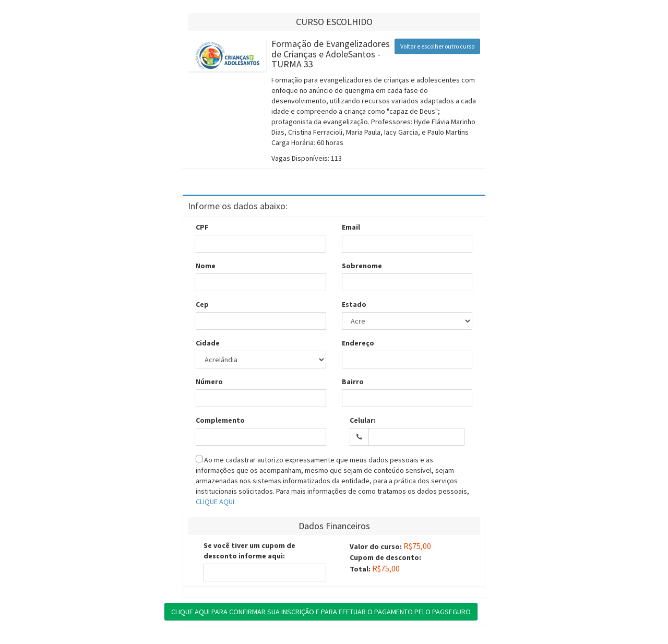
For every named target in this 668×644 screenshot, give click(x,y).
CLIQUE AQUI (215, 502)
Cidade (208, 343)
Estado (354, 304)
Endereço (358, 343)
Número (209, 381)
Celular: (363, 420)
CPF (202, 227)
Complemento (220, 420)
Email (351, 227)
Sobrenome (362, 266)
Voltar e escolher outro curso (437, 46)
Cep (202, 304)
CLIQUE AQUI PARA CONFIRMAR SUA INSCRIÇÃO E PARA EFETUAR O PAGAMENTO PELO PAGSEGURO (321, 612)
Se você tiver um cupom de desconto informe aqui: (249, 551)
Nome (206, 266)
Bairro (353, 381)
